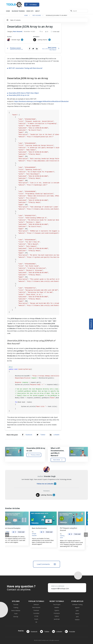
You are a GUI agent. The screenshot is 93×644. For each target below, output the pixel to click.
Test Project (57, 604)
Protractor (57, 613)
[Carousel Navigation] (46, 535)
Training (16, 608)
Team (16, 614)
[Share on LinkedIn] (37, 49)
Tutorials (16, 604)
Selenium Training (18, 11)
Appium (77, 608)
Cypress (57, 610)
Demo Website (16, 611)
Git (36, 622)
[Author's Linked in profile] (22, 40)
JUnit (77, 611)
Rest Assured (36, 607)
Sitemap (16, 617)
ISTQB (36, 616)
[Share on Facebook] (30, 49)
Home (8, 11)
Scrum (36, 619)
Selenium (36, 604)
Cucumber (36, 613)
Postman (36, 610)
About (38, 11)
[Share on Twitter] (33, 49)
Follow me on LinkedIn (46, 484)
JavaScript (57, 619)
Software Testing (77, 604)
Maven (77, 614)
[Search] (78, 11)
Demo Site (30, 11)
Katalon (57, 607)
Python (57, 616)
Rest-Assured (37, 15)
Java (77, 617)
